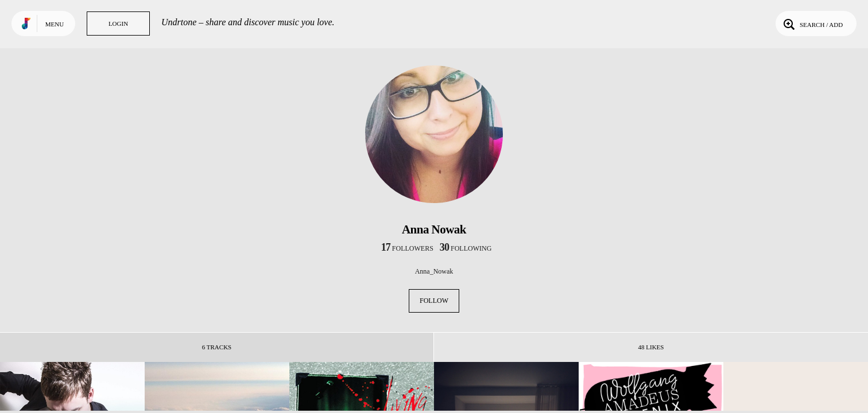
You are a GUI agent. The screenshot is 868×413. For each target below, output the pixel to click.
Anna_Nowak (434, 271)
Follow (434, 301)
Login (118, 24)
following (466, 248)
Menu (55, 24)
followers (407, 248)
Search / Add (812, 24)
